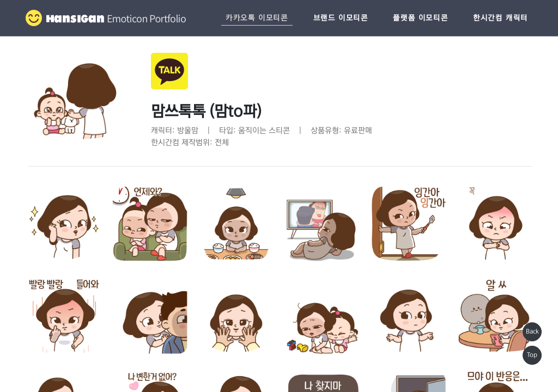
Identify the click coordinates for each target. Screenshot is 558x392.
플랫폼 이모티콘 (420, 18)
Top (532, 355)
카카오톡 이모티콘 (257, 18)
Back (532, 332)
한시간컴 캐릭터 (501, 18)
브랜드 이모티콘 (341, 18)
